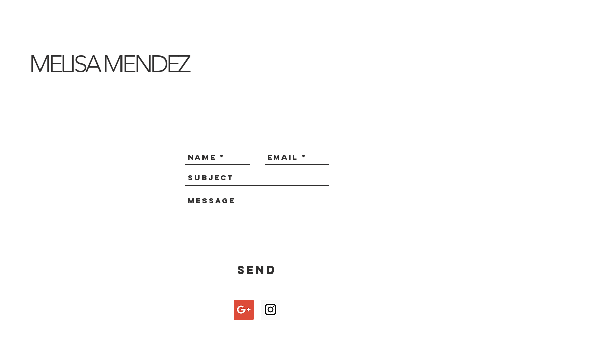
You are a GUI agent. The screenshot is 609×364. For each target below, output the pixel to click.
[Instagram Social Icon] (271, 310)
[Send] (257, 270)
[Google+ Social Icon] (244, 310)
